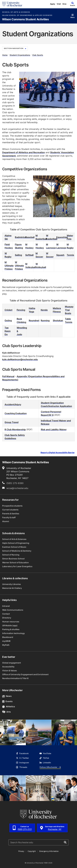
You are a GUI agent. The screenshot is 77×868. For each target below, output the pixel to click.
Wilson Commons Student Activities (25, 19)
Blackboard (8, 637)
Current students (10, 510)
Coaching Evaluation (16, 413)
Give (64, 4)
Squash (60, 255)
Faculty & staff (9, 517)
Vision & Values (10, 670)
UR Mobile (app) (10, 625)
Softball (29, 255)
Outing (8, 320)
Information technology (13, 633)
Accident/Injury (13, 404)
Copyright (32, 851)
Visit (59, 4)
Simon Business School (13, 559)
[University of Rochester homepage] (12, 4)
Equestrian (62, 237)
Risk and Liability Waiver (54, 429)
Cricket (8, 310)
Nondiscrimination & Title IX (15, 678)
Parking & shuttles (11, 629)
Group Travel (12, 422)
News (7, 696)
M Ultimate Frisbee (9, 266)
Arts (6, 712)
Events (7, 701)
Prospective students (12, 506)
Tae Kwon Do (8, 331)
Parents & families (11, 514)
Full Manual (8, 376)
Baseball (30, 237)
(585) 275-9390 (15, 483)
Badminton (21, 237)
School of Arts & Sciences (16, 12)
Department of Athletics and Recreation (24, 152)
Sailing (18, 255)
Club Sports (38, 55)
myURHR (6, 641)
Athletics (9, 707)
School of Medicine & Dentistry (17, 551)
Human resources (11, 622)
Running (45, 320)
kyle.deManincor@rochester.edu (20, 359)
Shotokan (58, 320)
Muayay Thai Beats (69, 310)
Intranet (6, 606)
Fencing (21, 310)
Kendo (44, 310)
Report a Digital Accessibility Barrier (58, 452)
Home (5, 55)
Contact (6, 614)
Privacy (21, 851)
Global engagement (12, 663)
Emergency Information (49, 851)
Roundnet (34, 320)
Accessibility (8, 667)
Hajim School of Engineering (16, 543)
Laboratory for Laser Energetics (17, 566)
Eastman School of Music (14, 547)
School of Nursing (11, 555)
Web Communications (13, 610)
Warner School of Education (15, 562)
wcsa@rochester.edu (17, 488)
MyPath (6, 645)
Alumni (6, 521)
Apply (53, 4)
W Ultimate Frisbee (19, 266)
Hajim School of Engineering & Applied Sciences (27, 15)
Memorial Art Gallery (12, 588)
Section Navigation (15, 48)
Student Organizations (20, 55)
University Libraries (12, 584)
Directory (7, 618)
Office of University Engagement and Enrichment (25, 674)
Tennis (70, 255)
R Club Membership (15, 429)
